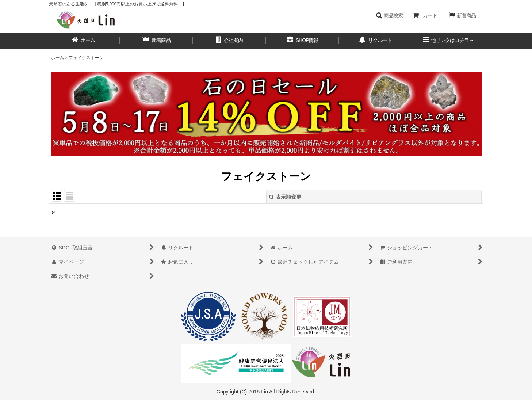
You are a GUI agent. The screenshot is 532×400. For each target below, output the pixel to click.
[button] (389, 15)
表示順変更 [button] (285, 197)
